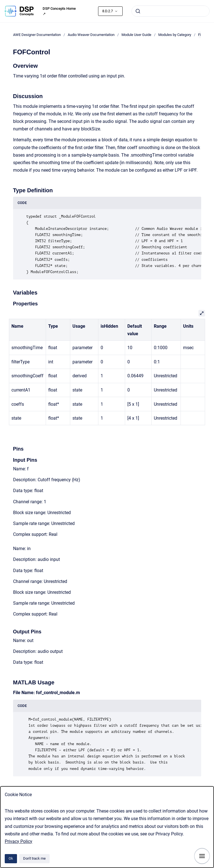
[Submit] (138, 11)
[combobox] (171, 11)
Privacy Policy (19, 841)
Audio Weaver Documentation (91, 35)
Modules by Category (175, 35)
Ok (11, 858)
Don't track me (34, 858)
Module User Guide (136, 35)
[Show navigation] (202, 856)
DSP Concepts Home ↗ (59, 11)
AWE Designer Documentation (37, 35)
